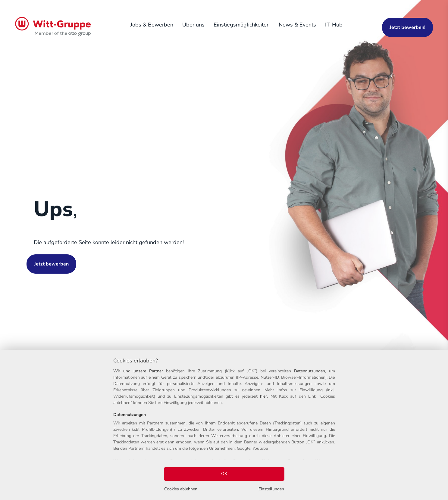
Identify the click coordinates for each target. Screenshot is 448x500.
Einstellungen (271, 489)
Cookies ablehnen (181, 489)
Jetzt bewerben (51, 264)
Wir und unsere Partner (138, 371)
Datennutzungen (310, 371)
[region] (224, 425)
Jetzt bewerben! (407, 27)
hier (263, 396)
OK (224, 474)
